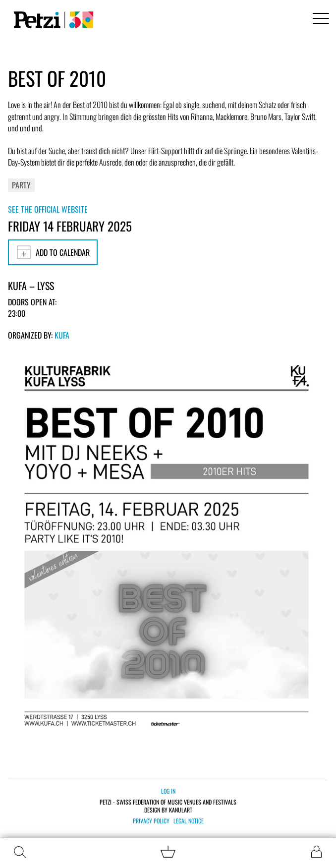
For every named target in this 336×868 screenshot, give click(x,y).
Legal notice (189, 821)
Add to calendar (53, 252)
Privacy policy (151, 821)
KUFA (62, 335)
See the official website (48, 209)
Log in (168, 791)
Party (21, 185)
